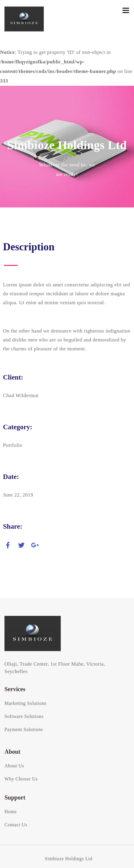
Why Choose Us (21, 779)
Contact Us (16, 825)
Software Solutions (24, 716)
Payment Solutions (24, 729)
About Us (14, 766)
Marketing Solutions (25, 703)
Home (11, 812)
